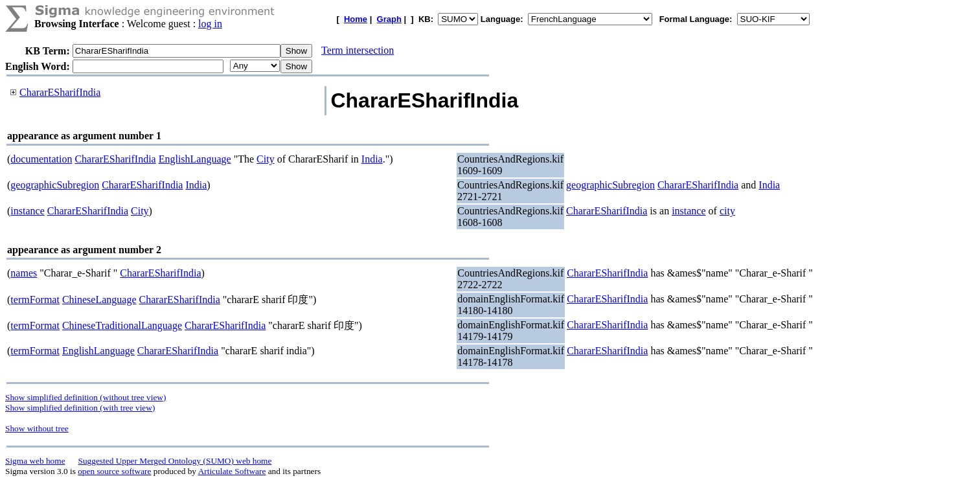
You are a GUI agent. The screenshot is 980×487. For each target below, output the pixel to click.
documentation (41, 159)
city (727, 211)
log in (210, 24)
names (24, 273)
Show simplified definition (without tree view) (85, 397)
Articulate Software (232, 471)
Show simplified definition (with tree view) (80, 408)
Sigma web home (35, 461)
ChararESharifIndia (60, 92)
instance (27, 211)
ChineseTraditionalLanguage (122, 325)
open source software (114, 471)
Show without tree (37, 428)
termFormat (35, 300)
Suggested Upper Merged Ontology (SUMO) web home (175, 461)
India (372, 159)
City (266, 159)
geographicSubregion (55, 185)
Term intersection (358, 50)
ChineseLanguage (99, 300)
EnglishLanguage (195, 159)
